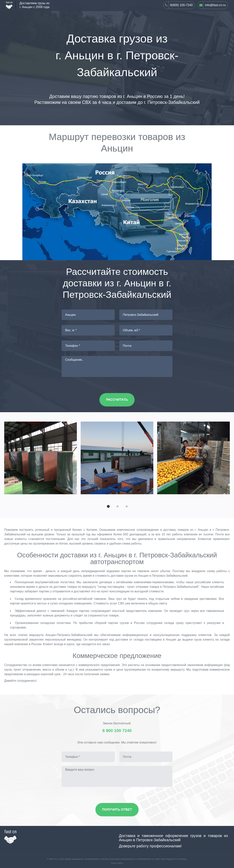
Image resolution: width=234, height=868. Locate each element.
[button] (108, 506)
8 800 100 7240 (117, 731)
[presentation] (6, 454)
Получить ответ (117, 810)
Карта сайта (117, 863)
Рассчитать (117, 400)
